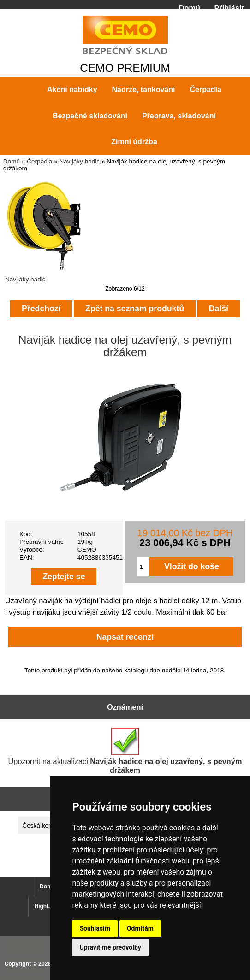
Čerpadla (39, 161)
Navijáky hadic (79, 161)
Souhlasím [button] (95, 928)
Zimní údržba (134, 142)
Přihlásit (229, 8)
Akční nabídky (72, 90)
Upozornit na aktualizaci (125, 751)
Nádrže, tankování (144, 90)
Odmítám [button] (140, 928)
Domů (190, 8)
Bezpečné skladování (90, 116)
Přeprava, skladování (179, 116)
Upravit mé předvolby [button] (110, 947)
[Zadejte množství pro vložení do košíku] (143, 566)
